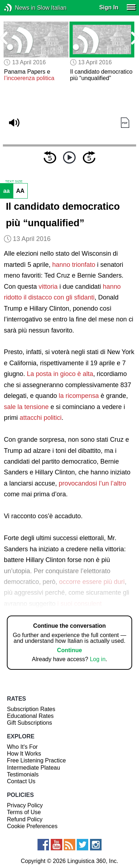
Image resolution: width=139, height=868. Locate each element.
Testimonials (23, 774)
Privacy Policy (25, 805)
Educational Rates (30, 716)
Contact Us (21, 781)
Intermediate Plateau (33, 768)
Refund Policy (25, 819)
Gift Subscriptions (29, 723)
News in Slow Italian (19, 8)
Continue (69, 650)
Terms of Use (24, 812)
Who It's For (22, 747)
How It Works (24, 754)
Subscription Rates (31, 709)
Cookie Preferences (32, 826)
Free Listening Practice (36, 760)
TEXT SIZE (14, 181)
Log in (98, 659)
